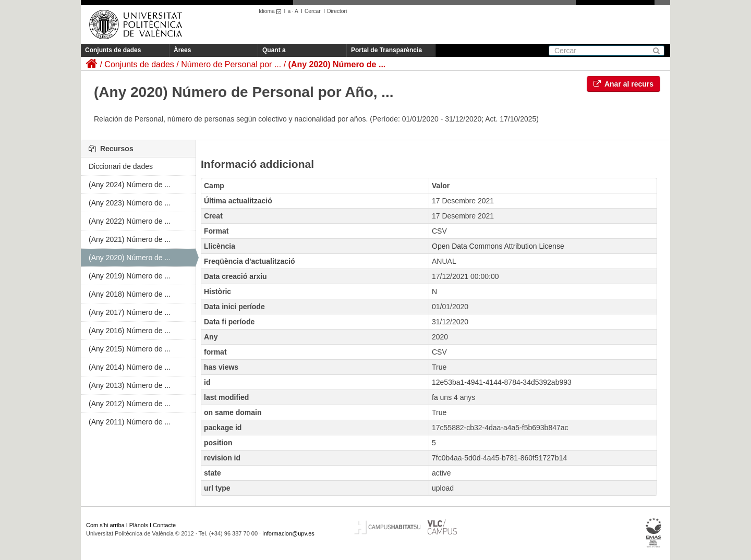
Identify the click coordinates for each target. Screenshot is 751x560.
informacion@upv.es (288, 533)
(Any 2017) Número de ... (130, 312)
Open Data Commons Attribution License (498, 246)
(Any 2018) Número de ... (130, 294)
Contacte (164, 525)
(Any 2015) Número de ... (130, 349)
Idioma (271, 11)
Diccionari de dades (121, 166)
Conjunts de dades (113, 50)
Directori (337, 11)
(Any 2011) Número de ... (130, 422)
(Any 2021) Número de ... (130, 239)
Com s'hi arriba (105, 525)
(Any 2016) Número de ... (130, 331)
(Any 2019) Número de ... (130, 276)
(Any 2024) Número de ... (130, 185)
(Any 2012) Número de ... (130, 404)
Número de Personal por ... (231, 64)
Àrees (182, 50)
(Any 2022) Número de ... (130, 221)
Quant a (274, 50)
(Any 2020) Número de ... (337, 64)
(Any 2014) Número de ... (130, 367)
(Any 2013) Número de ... (130, 385)
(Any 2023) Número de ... (130, 203)
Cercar (313, 11)
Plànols (139, 525)
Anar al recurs (624, 84)
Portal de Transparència (386, 50)
